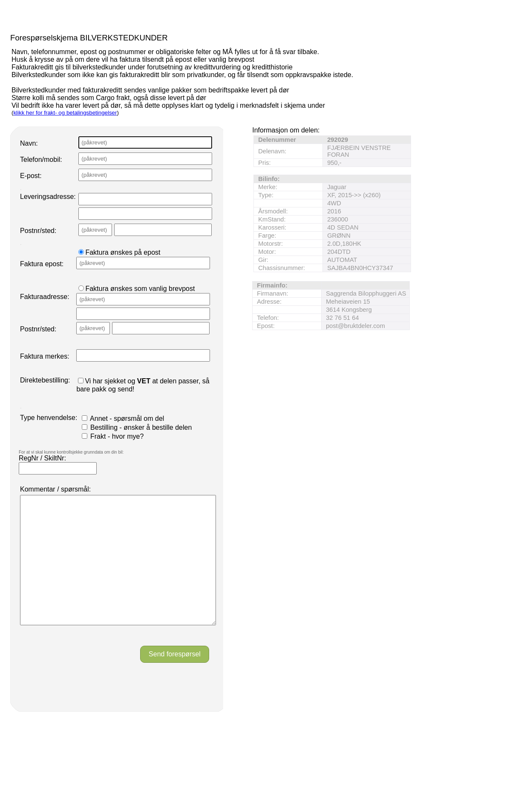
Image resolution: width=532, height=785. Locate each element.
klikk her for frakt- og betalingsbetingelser (65, 113)
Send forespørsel (175, 680)
